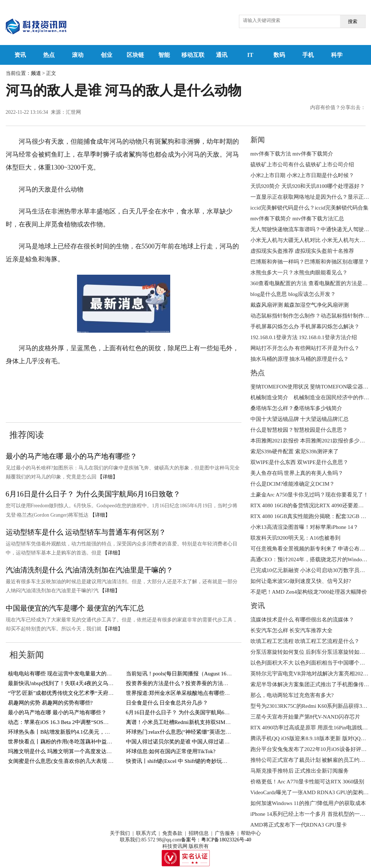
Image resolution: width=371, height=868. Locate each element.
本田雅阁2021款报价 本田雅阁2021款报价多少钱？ (311, 441)
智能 (164, 55)
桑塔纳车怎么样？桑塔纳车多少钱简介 (296, 408)
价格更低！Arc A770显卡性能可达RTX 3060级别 (307, 782)
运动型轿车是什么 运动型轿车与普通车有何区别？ (86, 532)
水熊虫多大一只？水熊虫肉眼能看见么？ (299, 273)
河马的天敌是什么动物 (113, 383)
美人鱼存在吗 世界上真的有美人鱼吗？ (297, 473)
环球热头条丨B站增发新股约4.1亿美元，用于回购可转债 (75, 732)
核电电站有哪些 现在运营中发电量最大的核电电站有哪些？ (79, 674)
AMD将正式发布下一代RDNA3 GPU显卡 (299, 825)
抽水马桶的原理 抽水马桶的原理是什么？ (300, 359)
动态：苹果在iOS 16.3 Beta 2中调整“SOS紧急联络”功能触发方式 (84, 722)
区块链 (135, 55)
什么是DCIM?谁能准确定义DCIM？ (293, 484)
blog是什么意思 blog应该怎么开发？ (293, 294)
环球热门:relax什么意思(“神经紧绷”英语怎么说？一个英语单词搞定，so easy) (217, 732)
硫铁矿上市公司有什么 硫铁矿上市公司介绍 (302, 165)
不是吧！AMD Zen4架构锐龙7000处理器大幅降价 (309, 592)
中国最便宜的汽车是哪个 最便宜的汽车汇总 (75, 608)
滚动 (78, 55)
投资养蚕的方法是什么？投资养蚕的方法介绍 (180, 683)
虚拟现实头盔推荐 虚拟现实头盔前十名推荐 (302, 251)
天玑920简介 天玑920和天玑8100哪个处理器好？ (308, 186)
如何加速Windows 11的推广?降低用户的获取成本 (308, 803)
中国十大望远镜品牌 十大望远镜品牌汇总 (300, 419)
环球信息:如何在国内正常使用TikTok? (171, 751)
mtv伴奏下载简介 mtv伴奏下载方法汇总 (297, 219)
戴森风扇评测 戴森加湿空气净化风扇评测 (300, 305)
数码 (279, 55)
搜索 (353, 21)
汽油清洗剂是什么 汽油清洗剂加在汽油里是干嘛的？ (89, 570)
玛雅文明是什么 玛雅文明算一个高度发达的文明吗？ (71, 751)
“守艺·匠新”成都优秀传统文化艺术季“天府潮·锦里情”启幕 (76, 693)
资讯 (20, 55)
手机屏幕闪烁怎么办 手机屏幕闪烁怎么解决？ (305, 327)
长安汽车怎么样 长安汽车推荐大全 (292, 630)
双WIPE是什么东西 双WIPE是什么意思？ (299, 462)
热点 (49, 55)
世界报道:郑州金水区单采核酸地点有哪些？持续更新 (189, 693)
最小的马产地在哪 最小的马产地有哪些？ (71, 456)
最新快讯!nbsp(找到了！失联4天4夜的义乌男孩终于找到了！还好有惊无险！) (99, 683)
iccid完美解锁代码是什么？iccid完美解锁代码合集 (309, 208)
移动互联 (193, 55)
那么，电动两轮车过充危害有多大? (292, 695)
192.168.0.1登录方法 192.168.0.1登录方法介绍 (304, 337)
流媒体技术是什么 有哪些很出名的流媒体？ (302, 620)
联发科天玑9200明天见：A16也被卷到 (296, 538)
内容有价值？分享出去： (338, 107)
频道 (36, 73)
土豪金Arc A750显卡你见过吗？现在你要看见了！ (310, 495)
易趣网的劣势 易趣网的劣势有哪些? (50, 703)
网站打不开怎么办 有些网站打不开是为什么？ (305, 348)
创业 (107, 55)
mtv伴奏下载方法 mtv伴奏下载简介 (292, 154)
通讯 (222, 55)
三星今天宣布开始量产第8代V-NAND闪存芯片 (305, 717)
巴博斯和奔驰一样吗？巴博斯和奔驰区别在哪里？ (310, 262)
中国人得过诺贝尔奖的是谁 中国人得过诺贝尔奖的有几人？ (197, 742)
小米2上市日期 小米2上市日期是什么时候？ (302, 175)
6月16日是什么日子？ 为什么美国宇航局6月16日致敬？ (93, 494)
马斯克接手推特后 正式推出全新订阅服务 (300, 771)
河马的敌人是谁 (169, 383)
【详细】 (108, 477)
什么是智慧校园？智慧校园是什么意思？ (299, 430)
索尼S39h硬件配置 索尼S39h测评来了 (295, 451)
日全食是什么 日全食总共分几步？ (167, 703)
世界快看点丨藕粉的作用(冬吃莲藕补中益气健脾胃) (69, 742)
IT (250, 55)
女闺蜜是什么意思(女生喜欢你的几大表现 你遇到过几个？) (78, 761)
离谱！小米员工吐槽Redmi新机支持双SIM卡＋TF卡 (187, 722)
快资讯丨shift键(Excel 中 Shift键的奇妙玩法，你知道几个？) (196, 761)
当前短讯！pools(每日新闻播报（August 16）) (180, 674)
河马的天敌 (62, 383)
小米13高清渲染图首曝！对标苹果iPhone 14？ (304, 527)
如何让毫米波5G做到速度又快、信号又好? (301, 581)
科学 (337, 55)
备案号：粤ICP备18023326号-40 (216, 840)
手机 (308, 55)
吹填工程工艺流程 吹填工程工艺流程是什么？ (305, 641)
